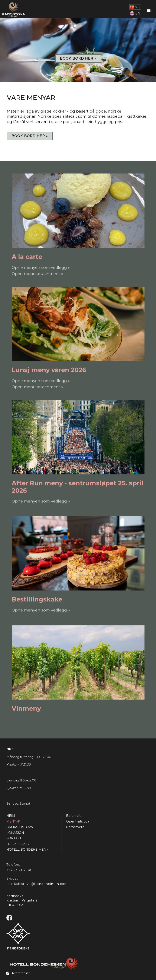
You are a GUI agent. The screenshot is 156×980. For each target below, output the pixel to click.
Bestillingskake (37, 599)
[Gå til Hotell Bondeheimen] (79, 964)
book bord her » (78, 58)
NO (138, 7)
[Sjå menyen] (78, 210)
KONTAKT (14, 838)
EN (138, 13)
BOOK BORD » (18, 844)
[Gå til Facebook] (10, 918)
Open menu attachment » (37, 274)
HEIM (11, 816)
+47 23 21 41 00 (19, 870)
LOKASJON (15, 833)
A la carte (27, 256)
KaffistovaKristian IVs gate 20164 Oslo (22, 901)
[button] (149, 11)
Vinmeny (26, 708)
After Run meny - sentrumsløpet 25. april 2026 (78, 487)
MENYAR (13, 821)
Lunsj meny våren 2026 (49, 370)
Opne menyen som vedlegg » (41, 267)
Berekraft (73, 816)
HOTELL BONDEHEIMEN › (27, 850)
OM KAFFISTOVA (20, 827)
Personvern (75, 827)
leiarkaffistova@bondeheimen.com (37, 884)
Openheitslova (78, 821)
